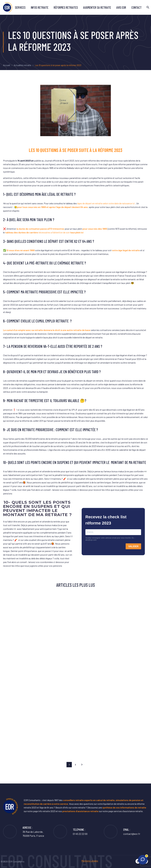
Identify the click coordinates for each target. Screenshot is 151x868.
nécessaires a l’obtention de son (45, 232)
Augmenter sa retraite (97, 7)
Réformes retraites (66, 7)
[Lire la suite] (122, 832)
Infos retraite (40, 7)
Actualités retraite (22, 65)
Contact (136, 7)
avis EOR (121, 7)
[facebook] (138, 861)
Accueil (7, 65)
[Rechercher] (148, 7)
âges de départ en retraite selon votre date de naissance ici (106, 203)
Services (20, 7)
